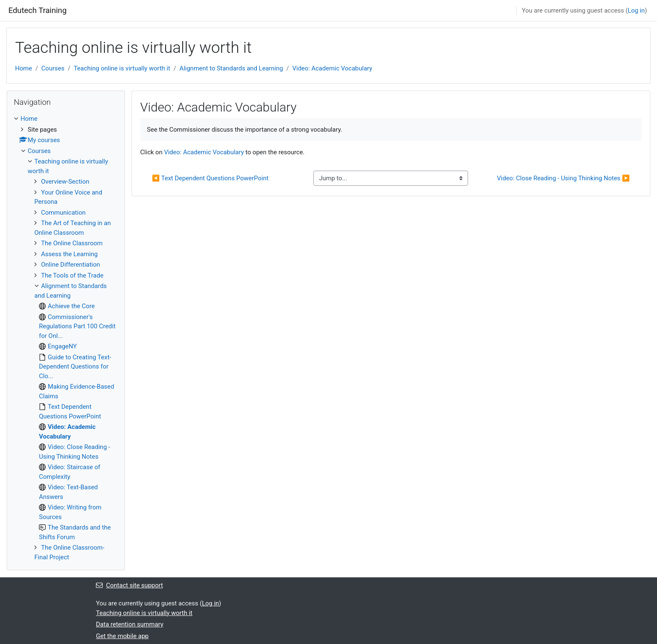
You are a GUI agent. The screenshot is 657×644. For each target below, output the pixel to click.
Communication (63, 213)
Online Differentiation (71, 265)
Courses (53, 68)
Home (23, 68)
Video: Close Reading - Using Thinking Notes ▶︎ (563, 178)
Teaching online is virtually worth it (122, 68)
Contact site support (129, 585)
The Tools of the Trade (72, 275)
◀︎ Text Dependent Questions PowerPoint (210, 178)
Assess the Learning (69, 254)
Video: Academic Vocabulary (332, 68)
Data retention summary (130, 624)
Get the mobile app (122, 636)
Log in (636, 10)
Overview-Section (65, 182)
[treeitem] (66, 338)
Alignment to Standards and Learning (231, 68)
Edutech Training (38, 10)
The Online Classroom (72, 243)
